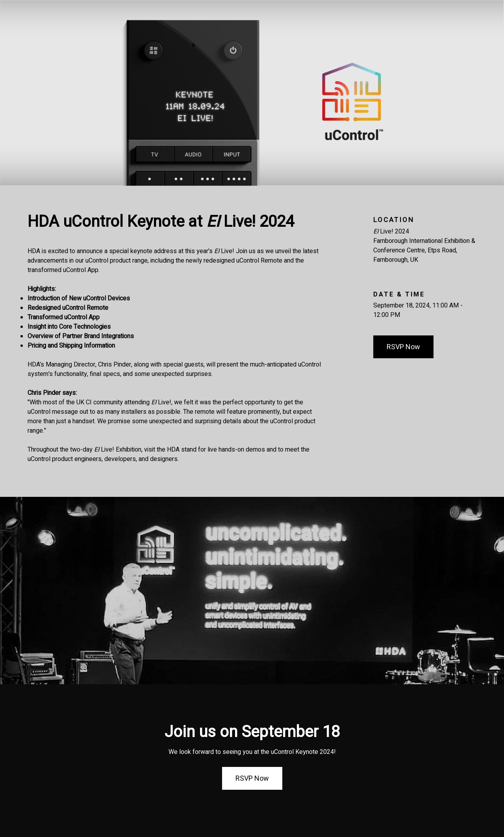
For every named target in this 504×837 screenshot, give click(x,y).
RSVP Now (403, 347)
